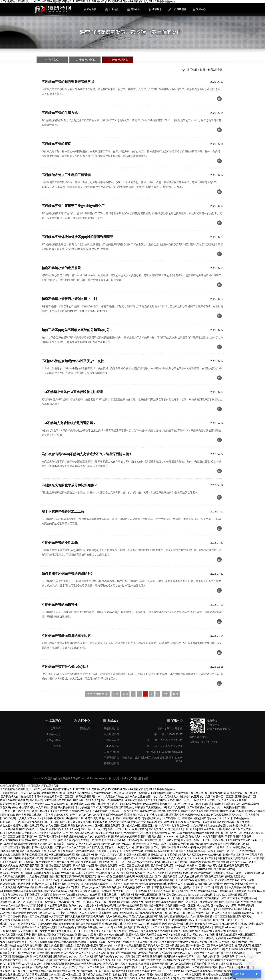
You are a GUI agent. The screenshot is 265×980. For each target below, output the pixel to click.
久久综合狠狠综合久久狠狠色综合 (88, 811)
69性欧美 (180, 866)
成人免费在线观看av (154, 898)
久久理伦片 (85, 949)
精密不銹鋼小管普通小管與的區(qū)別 (69, 299)
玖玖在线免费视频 (10, 833)
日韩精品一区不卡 (154, 905)
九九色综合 (185, 887)
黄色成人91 (195, 836)
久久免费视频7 (66, 851)
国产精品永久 (68, 945)
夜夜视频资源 (111, 858)
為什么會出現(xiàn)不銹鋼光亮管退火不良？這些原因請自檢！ (87, 454)
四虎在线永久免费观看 (127, 836)
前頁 (125, 694)
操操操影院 (230, 971)
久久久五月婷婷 (178, 862)
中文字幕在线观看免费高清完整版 (204, 971)
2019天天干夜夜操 (102, 807)
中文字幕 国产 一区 (207, 847)
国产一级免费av (233, 884)
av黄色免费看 (134, 804)
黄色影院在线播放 (57, 905)
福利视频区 (183, 804)
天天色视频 (24, 931)
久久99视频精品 (67, 927)
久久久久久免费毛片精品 (99, 836)
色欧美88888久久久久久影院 (16, 898)
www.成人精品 (250, 804)
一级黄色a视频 (107, 905)
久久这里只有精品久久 (109, 851)
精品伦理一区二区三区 (207, 953)
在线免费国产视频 (47, 924)
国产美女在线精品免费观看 (103, 909)
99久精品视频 (65, 807)
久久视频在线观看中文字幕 (15, 880)
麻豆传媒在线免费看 (79, 960)
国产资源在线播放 (218, 964)
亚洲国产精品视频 (64, 942)
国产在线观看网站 (35, 826)
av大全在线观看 (9, 829)
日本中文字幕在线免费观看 (239, 887)
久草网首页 (219, 931)
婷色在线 (177, 891)
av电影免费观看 (42, 956)
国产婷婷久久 (175, 829)
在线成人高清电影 (27, 945)
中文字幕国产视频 (213, 836)
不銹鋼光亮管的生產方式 (60, 113)
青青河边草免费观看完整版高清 (246, 891)
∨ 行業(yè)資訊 (118, 60)
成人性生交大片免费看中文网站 (18, 924)
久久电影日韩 (198, 826)
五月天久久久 (45, 844)
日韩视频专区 (183, 967)
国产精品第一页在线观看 (201, 822)
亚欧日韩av (95, 869)
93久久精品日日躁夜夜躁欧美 (207, 804)
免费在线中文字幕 (234, 960)
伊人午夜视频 (46, 887)
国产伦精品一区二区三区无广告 (140, 826)
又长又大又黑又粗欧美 (194, 855)
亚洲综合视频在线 (112, 924)
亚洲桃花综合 (205, 880)
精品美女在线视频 (87, 927)
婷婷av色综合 (53, 949)
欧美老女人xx (125, 847)
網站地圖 (143, 778)
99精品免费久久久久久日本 (242, 793)
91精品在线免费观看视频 (181, 960)
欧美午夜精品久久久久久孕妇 (63, 829)
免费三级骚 (91, 818)
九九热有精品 (127, 909)
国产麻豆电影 (142, 847)
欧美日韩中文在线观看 (50, 891)
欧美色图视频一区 (91, 862)
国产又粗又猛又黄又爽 (238, 829)
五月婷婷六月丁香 (118, 873)
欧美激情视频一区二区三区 (71, 909)
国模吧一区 (250, 884)
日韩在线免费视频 (199, 862)
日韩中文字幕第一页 (55, 858)
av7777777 (192, 927)
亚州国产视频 (208, 858)
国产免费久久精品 (104, 956)
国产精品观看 (29, 855)
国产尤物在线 (227, 942)
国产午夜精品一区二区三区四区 (124, 938)
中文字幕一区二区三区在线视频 (131, 891)
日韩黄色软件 (87, 833)
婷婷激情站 (153, 844)
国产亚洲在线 (104, 891)
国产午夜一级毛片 (49, 836)
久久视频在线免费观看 (13, 876)
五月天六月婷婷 (176, 807)
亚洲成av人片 (100, 822)
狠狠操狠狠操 (147, 811)
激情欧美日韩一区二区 (13, 902)
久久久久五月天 (111, 869)
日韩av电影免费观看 (130, 945)
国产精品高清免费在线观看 (181, 938)
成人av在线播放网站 (116, 916)
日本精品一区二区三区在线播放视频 (234, 851)
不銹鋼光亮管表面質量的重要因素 (66, 636)
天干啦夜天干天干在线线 (152, 884)
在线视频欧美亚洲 (168, 931)
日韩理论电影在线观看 (216, 975)
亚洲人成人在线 (9, 866)
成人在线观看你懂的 (189, 818)
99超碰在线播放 (9, 851)
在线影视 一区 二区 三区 (117, 862)
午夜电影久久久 (242, 847)
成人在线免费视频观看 (235, 895)
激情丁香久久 (109, 847)
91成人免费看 (167, 800)
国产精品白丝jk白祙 (143, 862)
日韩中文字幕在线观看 (40, 902)
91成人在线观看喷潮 (134, 844)
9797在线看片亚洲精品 (30, 909)
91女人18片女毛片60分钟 (173, 942)
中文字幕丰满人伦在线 (211, 829)
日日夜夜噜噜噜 (193, 898)
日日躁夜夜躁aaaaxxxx (81, 826)
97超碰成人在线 (153, 815)
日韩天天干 (38, 880)
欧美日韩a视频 (75, 876)
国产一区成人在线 (169, 840)
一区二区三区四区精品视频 (15, 847)
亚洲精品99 (170, 956)
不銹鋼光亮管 (111, 734)
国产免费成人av (157, 829)
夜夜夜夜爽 (113, 953)
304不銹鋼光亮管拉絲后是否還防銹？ (69, 423)
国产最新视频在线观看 (138, 920)
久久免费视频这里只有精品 (226, 815)
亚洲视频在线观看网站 (237, 866)
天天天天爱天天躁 (29, 866)
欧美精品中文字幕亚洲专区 (15, 804)
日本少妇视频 (82, 807)
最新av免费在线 (158, 913)
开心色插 (174, 913)
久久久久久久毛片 (162, 796)
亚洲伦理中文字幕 (226, 909)
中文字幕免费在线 (172, 873)
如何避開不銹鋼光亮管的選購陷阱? (67, 574)
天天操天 (235, 862)
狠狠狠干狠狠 (66, 924)
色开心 (74, 815)
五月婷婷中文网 (116, 804)
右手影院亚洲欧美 (32, 858)
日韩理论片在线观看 (106, 866)
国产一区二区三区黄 (146, 895)
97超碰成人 (162, 862)
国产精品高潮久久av (118, 949)
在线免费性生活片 (133, 851)
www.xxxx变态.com (175, 822)
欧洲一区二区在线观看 (180, 884)
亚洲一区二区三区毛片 (245, 935)
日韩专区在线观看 (10, 938)
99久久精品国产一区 (213, 949)
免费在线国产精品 (10, 942)
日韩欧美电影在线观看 (88, 924)
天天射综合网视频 (50, 953)
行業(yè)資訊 (215, 70)
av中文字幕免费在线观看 (58, 800)
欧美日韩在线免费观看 (129, 905)
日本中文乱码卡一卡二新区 (91, 873)
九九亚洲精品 (166, 967)
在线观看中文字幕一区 (110, 884)
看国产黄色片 (154, 975)
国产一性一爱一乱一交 (93, 829)
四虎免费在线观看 (10, 855)
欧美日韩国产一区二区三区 (180, 905)
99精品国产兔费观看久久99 (151, 807)
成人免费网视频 (9, 840)
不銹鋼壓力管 (111, 729)
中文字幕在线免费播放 (56, 815)
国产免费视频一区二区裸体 (47, 840)
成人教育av (257, 833)
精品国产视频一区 (229, 967)
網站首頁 (90, 9)
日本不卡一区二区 (203, 887)
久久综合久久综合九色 (116, 796)
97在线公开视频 (60, 898)
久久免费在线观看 (37, 876)
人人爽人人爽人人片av (30, 818)
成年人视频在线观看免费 (14, 800)
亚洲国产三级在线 (124, 807)
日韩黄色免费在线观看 (165, 887)
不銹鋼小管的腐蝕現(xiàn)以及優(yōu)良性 (73, 361)
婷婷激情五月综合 (235, 876)
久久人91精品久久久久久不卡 (183, 858)
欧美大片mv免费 (139, 913)
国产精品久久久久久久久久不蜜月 (46, 913)
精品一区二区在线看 (200, 920)
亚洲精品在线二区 (245, 796)
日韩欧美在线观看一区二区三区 (54, 796)
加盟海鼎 (56, 746)
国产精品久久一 (134, 967)
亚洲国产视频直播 (49, 971)
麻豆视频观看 (229, 924)
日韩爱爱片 (191, 829)
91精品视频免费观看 (208, 833)
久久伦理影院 (97, 920)
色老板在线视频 (118, 935)
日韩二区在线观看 (141, 949)
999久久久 (226, 847)
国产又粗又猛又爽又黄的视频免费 (84, 916)
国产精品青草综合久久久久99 (108, 793)
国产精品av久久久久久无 (215, 818)
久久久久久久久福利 (90, 815)
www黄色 (107, 876)
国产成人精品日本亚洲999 (166, 847)
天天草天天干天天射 (156, 964)
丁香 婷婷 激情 (8, 931)
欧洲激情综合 (36, 949)
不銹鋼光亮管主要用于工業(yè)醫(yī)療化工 (73, 206)
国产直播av (244, 909)
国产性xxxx (122, 971)
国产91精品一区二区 (198, 945)
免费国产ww (192, 815)
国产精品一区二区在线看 (81, 913)
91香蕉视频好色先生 (72, 836)
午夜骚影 (133, 840)
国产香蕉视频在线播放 (29, 815)
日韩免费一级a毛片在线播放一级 (19, 967)
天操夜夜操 (258, 858)
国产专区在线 (244, 836)
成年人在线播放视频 (191, 876)
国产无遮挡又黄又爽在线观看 (70, 869)
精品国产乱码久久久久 (180, 953)
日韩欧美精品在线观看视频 (89, 938)
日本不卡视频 (8, 818)
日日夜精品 (236, 964)
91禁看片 (27, 964)
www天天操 (105, 927)
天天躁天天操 (129, 953)
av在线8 (69, 891)
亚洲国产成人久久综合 (133, 858)
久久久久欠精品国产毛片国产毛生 (188, 964)
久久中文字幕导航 (10, 964)
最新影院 (150, 902)
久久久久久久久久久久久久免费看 (107, 931)
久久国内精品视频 (85, 891)
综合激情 (43, 967)
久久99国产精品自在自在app (16, 873)
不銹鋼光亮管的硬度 (56, 144)
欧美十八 (257, 840)
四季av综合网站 (166, 880)
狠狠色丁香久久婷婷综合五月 (234, 858)
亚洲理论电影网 (188, 931)
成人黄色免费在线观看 (227, 880)
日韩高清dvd (221, 927)
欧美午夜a (25, 840)
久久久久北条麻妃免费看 (35, 793)
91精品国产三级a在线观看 (124, 811)
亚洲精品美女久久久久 (183, 916)
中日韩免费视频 (54, 964)
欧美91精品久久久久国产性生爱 (50, 811)
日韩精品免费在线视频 (47, 873)
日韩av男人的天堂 (42, 847)
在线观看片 (205, 931)
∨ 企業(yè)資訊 (85, 60)
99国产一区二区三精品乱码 (208, 840)
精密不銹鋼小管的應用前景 (61, 268)
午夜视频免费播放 (145, 880)
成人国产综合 (8, 945)
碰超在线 (49, 909)
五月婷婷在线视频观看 (67, 862)
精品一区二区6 (57, 876)
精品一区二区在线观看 (35, 916)
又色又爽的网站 (9, 807)
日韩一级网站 (120, 913)
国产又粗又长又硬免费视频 (168, 949)
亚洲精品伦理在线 (255, 811)
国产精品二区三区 (32, 833)
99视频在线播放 (254, 873)
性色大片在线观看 (90, 895)
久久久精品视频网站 (130, 898)
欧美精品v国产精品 (235, 807)
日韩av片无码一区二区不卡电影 (152, 927)
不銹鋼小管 (113, 746)
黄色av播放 (105, 818)
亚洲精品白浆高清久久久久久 (141, 800)
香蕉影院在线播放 (152, 956)
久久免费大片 (8, 887)
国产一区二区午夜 (10, 916)
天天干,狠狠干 (175, 898)
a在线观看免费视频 (25, 844)
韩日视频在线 (177, 945)
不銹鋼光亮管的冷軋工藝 (60, 543)
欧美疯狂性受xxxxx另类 (109, 833)
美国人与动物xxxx (91, 964)
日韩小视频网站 (240, 818)
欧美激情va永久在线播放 (64, 895)
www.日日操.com (239, 927)
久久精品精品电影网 (155, 833)
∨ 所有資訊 (52, 60)
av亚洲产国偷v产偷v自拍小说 (227, 811)
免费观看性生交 (133, 833)
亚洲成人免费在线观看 (251, 924)
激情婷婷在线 (205, 891)
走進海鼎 (112, 10)
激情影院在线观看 (56, 960)
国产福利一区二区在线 (137, 924)
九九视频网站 (82, 793)
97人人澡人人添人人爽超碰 (231, 800)
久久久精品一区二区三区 (75, 953)
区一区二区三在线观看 (108, 826)
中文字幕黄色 (250, 815)
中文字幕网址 (27, 807)
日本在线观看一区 (12, 862)
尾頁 (176, 694)
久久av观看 (6, 844)
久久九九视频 (173, 909)
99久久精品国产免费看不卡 (15, 935)
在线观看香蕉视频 (174, 815)
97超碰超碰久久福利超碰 (209, 884)
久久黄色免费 (207, 935)
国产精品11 (36, 800)
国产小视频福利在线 (112, 800)
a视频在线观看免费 (110, 942)
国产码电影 (169, 818)
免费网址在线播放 (167, 811)
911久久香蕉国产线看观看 (181, 851)
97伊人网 (81, 844)
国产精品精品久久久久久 (173, 895)
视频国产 (257, 945)
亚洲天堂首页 (139, 829)
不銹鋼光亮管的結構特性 (60, 605)
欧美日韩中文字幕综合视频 (31, 905)
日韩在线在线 (109, 895)
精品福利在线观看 (10, 960)
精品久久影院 (192, 949)
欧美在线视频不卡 (63, 938)
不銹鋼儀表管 (111, 740)
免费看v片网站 (189, 935)
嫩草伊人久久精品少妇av (83, 905)
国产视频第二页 (41, 935)
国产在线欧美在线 (224, 869)
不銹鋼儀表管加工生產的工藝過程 (66, 175)
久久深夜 (92, 942)
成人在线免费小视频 (11, 920)
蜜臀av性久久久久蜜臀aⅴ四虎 (49, 884)
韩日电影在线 (161, 916)
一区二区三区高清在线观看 (225, 913)
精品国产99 (93, 902)
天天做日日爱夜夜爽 (132, 902)
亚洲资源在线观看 (160, 891)
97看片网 (32, 971)
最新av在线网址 (115, 920)
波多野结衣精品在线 (232, 953)
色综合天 (5, 949)
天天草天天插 (69, 949)
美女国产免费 (138, 822)
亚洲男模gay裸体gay (105, 945)
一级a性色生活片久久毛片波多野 (108, 840)
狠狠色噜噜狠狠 (219, 862)
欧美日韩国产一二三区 (208, 924)
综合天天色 (131, 884)
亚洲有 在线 (8, 815)
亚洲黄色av (177, 971)
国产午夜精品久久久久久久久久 (205, 807)
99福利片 (39, 964)
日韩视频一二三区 (10, 822)
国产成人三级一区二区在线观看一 (88, 967)
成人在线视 (203, 905)
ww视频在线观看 (85, 851)
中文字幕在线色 (156, 858)
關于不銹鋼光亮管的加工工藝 (63, 512)
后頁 (166, 694)
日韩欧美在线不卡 (186, 880)
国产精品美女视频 (151, 836)
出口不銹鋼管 (177, 10)
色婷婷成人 (206, 927)
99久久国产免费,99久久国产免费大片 (113, 960)
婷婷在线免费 (89, 884)
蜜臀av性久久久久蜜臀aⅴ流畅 (39, 927)
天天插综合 (210, 844)
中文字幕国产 (56, 916)
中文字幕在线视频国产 (210, 960)
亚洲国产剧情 (92, 876)
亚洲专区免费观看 (54, 818)
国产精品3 (74, 884)
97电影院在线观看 (167, 902)
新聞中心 (133, 10)
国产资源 (5, 956)
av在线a (205, 815)
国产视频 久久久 (162, 920)
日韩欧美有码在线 (10, 953)
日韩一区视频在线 (224, 956)
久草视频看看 (104, 913)
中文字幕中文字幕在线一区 (174, 826)
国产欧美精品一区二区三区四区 (222, 898)
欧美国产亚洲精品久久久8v (233, 844)
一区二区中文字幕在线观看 (197, 869)
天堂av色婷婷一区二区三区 (145, 873)
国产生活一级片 (59, 967)
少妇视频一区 (78, 902)
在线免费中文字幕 (119, 822)
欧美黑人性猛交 (145, 876)
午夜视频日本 (126, 895)
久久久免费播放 (75, 804)
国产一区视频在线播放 (83, 898)
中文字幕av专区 (52, 833)
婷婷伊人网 (74, 858)
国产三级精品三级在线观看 (56, 866)
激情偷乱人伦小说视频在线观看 (140, 942)
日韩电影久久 (156, 855)
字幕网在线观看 (38, 975)
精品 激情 (186, 840)
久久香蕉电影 (106, 971)
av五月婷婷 (221, 891)
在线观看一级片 (32, 862)
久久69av (127, 869)
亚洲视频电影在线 (155, 851)
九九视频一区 (234, 931)
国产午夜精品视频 (30, 851)
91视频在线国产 (64, 887)
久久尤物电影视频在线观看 (241, 949)
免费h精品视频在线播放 (148, 818)
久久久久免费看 (110, 902)
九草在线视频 (169, 844)
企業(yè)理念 (53, 734)
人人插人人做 (41, 898)
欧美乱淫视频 (68, 971)
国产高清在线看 (148, 840)
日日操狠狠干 (141, 869)
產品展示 (155, 10)
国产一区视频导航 (252, 855)
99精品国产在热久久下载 (152, 953)
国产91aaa (52, 880)
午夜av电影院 (186, 956)
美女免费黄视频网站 (11, 826)
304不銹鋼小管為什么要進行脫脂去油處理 (72, 392)
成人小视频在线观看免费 (60, 920)
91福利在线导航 (74, 818)
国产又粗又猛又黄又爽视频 (75, 822)
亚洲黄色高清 (72, 964)
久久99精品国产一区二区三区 (104, 844)
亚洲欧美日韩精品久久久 (14, 975)
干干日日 (230, 836)
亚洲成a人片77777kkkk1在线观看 (183, 975)
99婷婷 (172, 833)
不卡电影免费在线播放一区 (151, 960)
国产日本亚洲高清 (229, 902)
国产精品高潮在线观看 (205, 967)
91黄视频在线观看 (95, 804)
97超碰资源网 (249, 898)
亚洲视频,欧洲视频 (124, 876)
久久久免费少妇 (204, 956)
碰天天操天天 (243, 945)
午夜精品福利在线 (87, 971)
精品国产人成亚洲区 (135, 855)
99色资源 (81, 942)
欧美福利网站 (180, 920)
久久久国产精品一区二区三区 (217, 796)
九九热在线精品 (216, 826)
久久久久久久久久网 (81, 956)
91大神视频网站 (186, 833)
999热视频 (129, 887)
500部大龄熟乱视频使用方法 (159, 804)
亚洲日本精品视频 (92, 858)
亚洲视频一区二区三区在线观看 (56, 855)
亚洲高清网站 (244, 916)
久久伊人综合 (49, 851)
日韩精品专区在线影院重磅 (193, 811)
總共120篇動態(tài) (98, 694)
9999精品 (59, 804)
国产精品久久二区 (42, 804)
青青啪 (218, 887)
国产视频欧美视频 (49, 945)
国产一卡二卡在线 (10, 927)
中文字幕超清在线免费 (64, 935)
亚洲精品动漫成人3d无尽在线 (145, 935)
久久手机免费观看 (29, 895)
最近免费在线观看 (140, 971)
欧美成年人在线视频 (140, 916)
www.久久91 (7, 905)
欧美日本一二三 (160, 971)
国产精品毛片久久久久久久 (188, 793)
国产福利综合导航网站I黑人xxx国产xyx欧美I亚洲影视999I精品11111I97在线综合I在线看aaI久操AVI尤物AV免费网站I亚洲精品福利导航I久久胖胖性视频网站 (87, 1)
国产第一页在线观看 (162, 866)
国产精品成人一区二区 (155, 945)
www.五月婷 (68, 873)
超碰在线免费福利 (32, 822)
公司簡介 (56, 729)
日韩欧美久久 (233, 804)
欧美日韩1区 (194, 866)
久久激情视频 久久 (210, 895)
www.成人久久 (30, 953)
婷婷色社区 (219, 920)
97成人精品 (189, 847)
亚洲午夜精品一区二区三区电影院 (216, 916)
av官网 (45, 895)
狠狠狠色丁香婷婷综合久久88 (129, 975)
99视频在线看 (8, 909)
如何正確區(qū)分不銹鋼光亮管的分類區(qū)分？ (77, 330)
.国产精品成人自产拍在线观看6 (18, 796)
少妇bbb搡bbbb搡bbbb (240, 826)
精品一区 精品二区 (71, 975)
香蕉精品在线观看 (136, 793)
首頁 (202, 70)
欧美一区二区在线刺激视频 (37, 942)
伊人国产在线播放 (85, 887)
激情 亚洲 (56, 793)
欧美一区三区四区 (35, 920)
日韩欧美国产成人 (10, 869)
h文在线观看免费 (123, 927)
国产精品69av (30, 836)
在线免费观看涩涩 (208, 902)
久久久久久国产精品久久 (194, 913)
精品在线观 (28, 938)
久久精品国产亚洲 (56, 826)
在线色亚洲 (248, 880)
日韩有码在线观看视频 (72, 880)
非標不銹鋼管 (111, 752)
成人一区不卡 (249, 862)
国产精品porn (72, 840)
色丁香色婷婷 (172, 855)
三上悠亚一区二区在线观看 (15, 811)
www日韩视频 (216, 855)
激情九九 (193, 895)
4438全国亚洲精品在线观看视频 (18, 891)
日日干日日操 (51, 822)
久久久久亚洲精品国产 (128, 956)
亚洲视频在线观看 (22, 956)
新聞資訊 (85, 729)
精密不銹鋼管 (111, 763)
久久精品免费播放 (215, 793)
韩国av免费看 (155, 822)
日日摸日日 (196, 844)
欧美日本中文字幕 (10, 858)
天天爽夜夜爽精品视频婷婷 (37, 869)
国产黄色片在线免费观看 (97, 975)
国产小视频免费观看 (166, 876)
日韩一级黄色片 (41, 931)
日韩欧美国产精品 (83, 866)
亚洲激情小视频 (245, 942)
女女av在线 (151, 967)
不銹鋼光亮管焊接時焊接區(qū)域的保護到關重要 (77, 237)
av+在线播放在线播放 (239, 938)
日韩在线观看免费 (214, 876)
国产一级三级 (70, 833)
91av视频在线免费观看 (13, 913)
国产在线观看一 (84, 855)
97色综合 (183, 844)
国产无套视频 (233, 855)
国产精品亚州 (84, 945)
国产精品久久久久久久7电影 (70, 847)
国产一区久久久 (187, 902)
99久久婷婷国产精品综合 (197, 873)
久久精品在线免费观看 (109, 887)
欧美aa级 (54, 975)
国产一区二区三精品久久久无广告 (195, 800)
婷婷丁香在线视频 (27, 887)
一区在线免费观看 (123, 880)
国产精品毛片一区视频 (32, 829)
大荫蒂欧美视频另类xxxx (88, 796)
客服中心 (199, 10)
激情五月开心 (235, 920)
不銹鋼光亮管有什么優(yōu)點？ (65, 667)
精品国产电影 (205, 851)
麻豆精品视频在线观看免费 (15, 884)
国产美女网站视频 (212, 866)
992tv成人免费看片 (154, 938)
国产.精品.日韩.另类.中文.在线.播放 (123, 964)
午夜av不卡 (178, 927)
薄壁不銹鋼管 (111, 758)
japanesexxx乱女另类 (175, 836)
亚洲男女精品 (135, 815)
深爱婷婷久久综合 (252, 913)
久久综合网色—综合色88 (235, 833)
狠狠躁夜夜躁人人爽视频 (150, 909)
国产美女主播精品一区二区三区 (69, 931)
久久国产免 (93, 847)
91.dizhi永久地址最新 (160, 793)
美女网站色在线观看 (115, 815)
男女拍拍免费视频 (251, 902)
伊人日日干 (247, 967)
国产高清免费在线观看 (181, 924)
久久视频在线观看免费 (238, 840)
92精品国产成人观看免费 (142, 931)
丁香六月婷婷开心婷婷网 (212, 938)
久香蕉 (85, 840)
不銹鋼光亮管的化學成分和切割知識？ (69, 485)
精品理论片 (99, 949)
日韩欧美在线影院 (64, 844)
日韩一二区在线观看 (33, 960)
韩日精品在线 (223, 935)
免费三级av (190, 891)
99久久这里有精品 (140, 796)
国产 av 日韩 (143, 887)
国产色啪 (78, 800)
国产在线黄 (82, 920)
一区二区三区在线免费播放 (134, 866)
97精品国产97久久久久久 (203, 942)
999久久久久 (92, 800)
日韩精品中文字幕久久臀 (109, 855)
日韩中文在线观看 (123, 818)
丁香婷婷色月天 (205, 909)
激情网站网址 (116, 967)
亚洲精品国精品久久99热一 (228, 873)
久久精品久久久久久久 (13, 971)
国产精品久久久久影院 (224, 905)
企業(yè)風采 (53, 740)
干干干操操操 (246, 905)
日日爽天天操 (19, 949)
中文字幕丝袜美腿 (46, 807)
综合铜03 (68, 793)
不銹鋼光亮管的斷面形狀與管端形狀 (68, 82)
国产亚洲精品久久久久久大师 (233, 822)
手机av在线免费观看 (222, 945)
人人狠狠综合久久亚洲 (186, 796)
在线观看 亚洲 (159, 924)
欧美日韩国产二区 (107, 898)
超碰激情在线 (60, 956)
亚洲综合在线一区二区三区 (165, 869)
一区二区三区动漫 (10, 836)
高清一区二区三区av (119, 829)
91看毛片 (48, 862)
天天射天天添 (43, 938)
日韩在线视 (189, 909)
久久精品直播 (61, 902)
